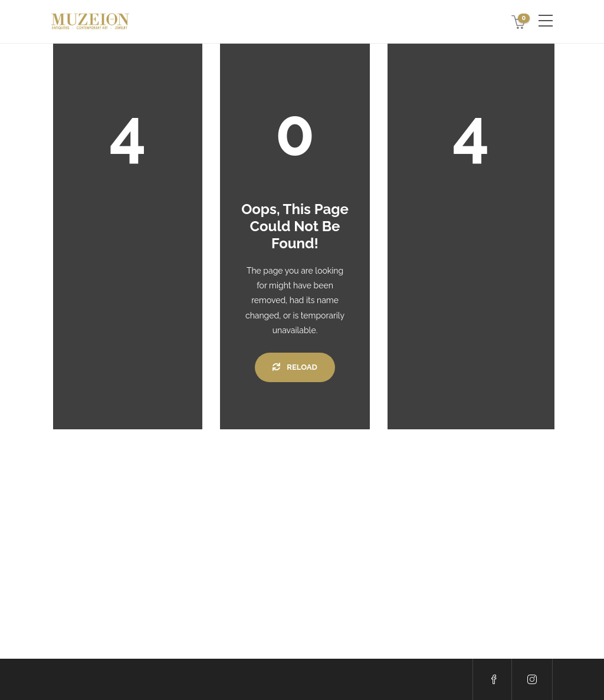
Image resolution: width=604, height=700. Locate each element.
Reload (295, 367)
